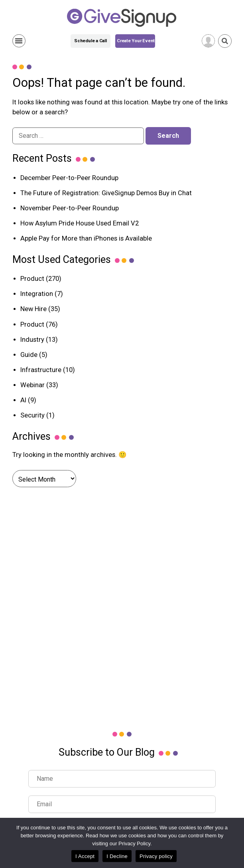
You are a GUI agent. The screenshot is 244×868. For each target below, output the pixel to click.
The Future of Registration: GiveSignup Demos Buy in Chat (106, 193)
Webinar (32, 385)
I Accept (85, 856)
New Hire (33, 309)
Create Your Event (136, 41)
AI (23, 400)
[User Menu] (208, 41)
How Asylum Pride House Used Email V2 (80, 223)
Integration (37, 294)
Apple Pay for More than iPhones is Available (86, 238)
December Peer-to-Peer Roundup (69, 178)
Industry (32, 340)
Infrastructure (41, 370)
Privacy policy (156, 856)
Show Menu (19, 41)
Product (32, 279)
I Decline (117, 856)
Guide (29, 355)
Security (32, 415)
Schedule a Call (91, 41)
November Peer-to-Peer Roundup (70, 208)
